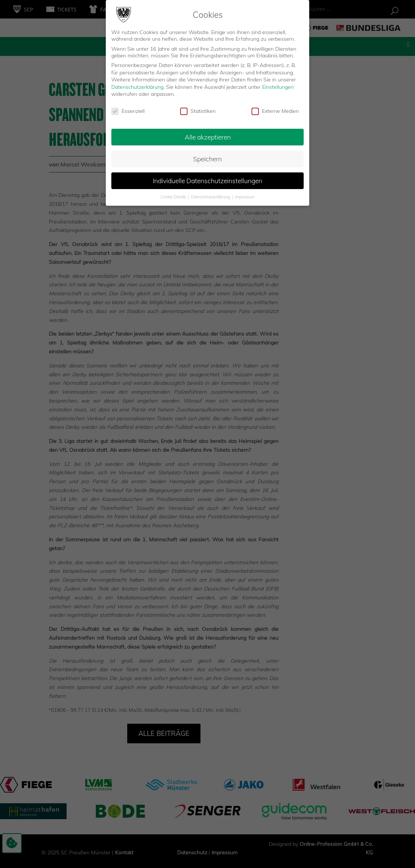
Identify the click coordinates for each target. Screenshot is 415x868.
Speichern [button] (207, 159)
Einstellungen (278, 87)
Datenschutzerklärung (137, 87)
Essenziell (128, 111)
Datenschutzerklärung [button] (211, 197)
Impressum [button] (245, 197)
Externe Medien (275, 111)
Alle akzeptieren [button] (208, 137)
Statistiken (198, 111)
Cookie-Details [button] (174, 197)
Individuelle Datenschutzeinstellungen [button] (207, 181)
